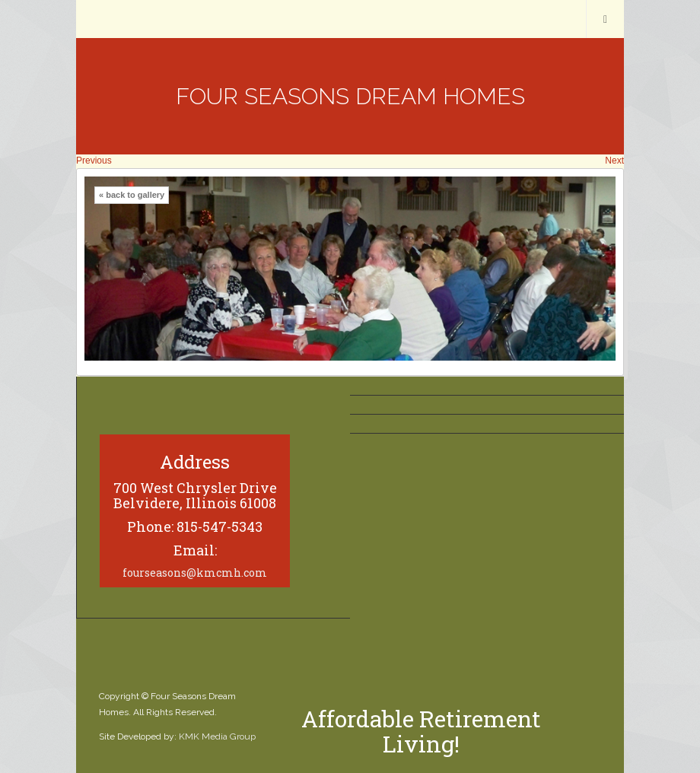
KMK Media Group (217, 736)
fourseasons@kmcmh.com (195, 573)
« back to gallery (132, 195)
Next (614, 161)
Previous (94, 161)
